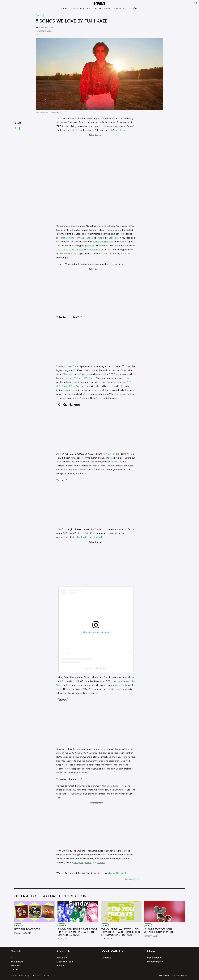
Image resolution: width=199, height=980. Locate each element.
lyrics (115, 462)
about (107, 226)
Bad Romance (68, 238)
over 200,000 (95, 250)
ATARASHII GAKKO (117, 873)
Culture (85, 8)
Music (64, 8)
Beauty (108, 8)
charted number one (103, 242)
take (125, 685)
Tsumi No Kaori (111, 786)
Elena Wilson (46, 27)
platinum (89, 246)
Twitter (88, 862)
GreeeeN (113, 238)
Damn (128, 749)
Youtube (101, 862)
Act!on (74, 8)
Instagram (78, 862)
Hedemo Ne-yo (65, 366)
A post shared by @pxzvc (96, 668)
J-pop (136, 879)
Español (133, 8)
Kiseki (101, 238)
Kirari (60, 529)
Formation (120, 8)
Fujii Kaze (122, 130)
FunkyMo (98, 537)
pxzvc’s (119, 685)
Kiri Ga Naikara (112, 454)
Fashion (97, 8)
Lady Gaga (86, 238)
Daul (79, 537)
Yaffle (86, 537)
